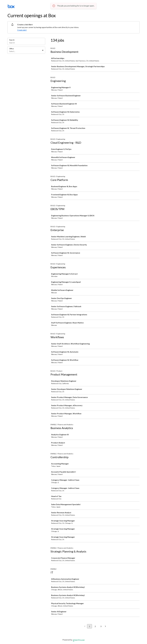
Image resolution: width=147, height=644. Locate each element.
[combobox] (9, 51)
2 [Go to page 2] (95, 626)
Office (12, 49)
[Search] (26, 43)
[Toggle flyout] (43, 50)
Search (12, 40)
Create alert (22, 30)
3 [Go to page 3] (101, 626)
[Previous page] (85, 626)
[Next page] (105, 626)
